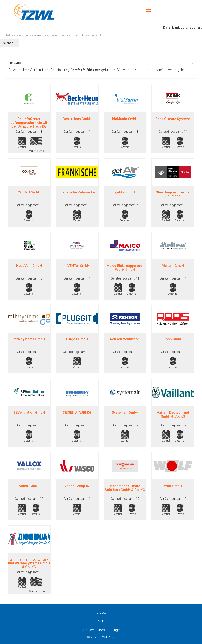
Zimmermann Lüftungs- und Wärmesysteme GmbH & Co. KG (29, 563)
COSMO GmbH (29, 192)
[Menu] (148, 12)
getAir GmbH (125, 192)
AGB (101, 621)
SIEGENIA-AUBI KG (77, 413)
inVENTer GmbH (77, 266)
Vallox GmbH (29, 486)
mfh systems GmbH (29, 339)
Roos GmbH (173, 339)
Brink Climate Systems (173, 119)
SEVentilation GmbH (29, 413)
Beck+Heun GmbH (77, 119)
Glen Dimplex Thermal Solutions (173, 194)
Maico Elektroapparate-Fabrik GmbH (125, 268)
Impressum (101, 612)
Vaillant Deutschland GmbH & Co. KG (173, 414)
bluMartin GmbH (125, 119)
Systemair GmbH (125, 413)
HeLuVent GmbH (29, 266)
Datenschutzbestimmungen (101, 630)
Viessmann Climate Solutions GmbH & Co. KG (125, 488)
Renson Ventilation (125, 339)
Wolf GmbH (173, 486)
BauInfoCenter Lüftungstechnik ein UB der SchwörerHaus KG (29, 123)
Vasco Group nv (77, 486)
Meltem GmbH (173, 266)
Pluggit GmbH (77, 339)
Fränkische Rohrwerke (77, 192)
